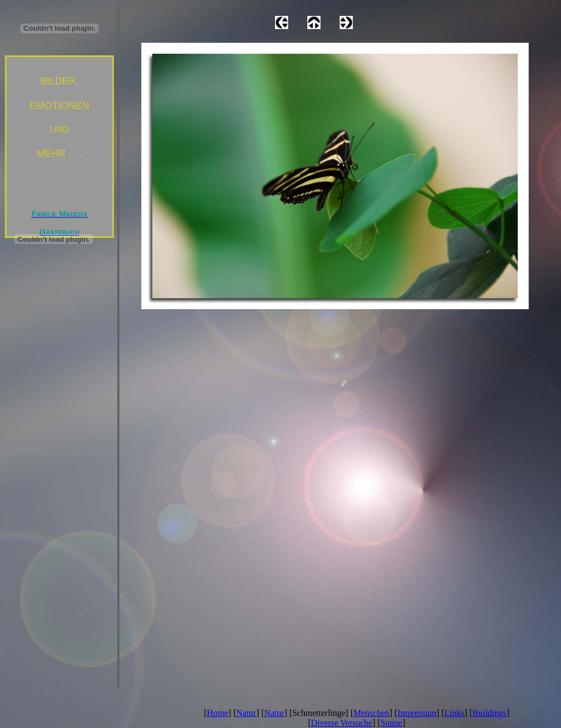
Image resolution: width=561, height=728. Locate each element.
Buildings (489, 713)
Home (218, 713)
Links (454, 713)
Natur (246, 713)
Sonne (391, 723)
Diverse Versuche (342, 723)
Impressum (417, 713)
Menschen (371, 713)
